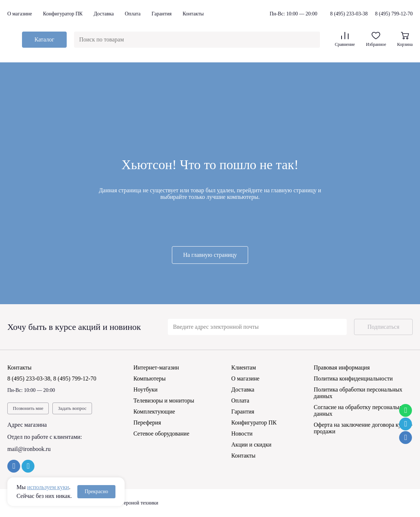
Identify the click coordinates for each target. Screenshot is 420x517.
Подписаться (383, 327)
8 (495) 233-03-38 (349, 14)
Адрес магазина (27, 425)
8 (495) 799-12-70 (394, 14)
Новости (242, 434)
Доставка (104, 14)
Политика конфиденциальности (353, 378)
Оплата (132, 14)
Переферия (147, 423)
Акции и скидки (251, 445)
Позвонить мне (28, 408)
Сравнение (345, 39)
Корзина (405, 39)
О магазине (20, 14)
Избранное (376, 39)
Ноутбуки (145, 389)
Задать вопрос (72, 408)
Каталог (44, 39)
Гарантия (161, 14)
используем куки (48, 487)
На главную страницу (210, 255)
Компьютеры (150, 378)
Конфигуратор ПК (63, 14)
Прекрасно (96, 491)
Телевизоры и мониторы (164, 401)
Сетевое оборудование (161, 434)
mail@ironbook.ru (29, 449)
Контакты (193, 14)
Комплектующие (154, 412)
